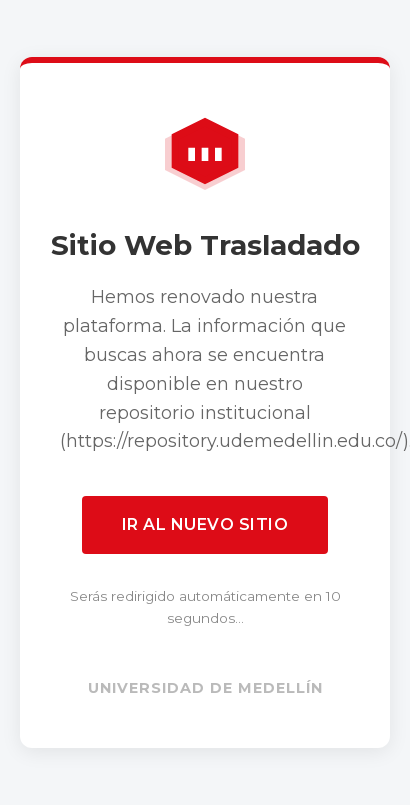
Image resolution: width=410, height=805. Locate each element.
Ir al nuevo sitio (205, 524)
